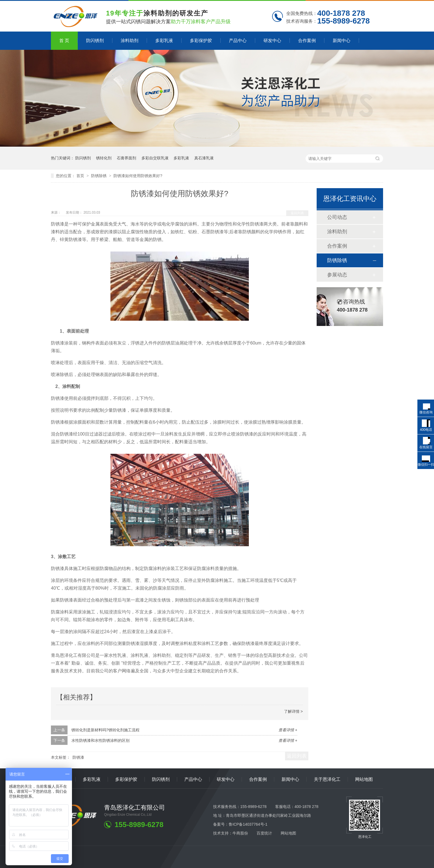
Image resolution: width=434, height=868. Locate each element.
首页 (81, 176)
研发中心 (272, 41)
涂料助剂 (130, 41)
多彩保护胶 (201, 41)
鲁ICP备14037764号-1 (248, 824)
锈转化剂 (104, 158)
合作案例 (307, 41)
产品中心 (238, 41)
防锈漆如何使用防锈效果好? (138, 176)
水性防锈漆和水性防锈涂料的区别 (100, 740)
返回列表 (297, 213)
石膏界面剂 (126, 158)
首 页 (64, 41)
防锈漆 (78, 757)
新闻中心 (342, 41)
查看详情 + (288, 730)
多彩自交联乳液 (155, 158)
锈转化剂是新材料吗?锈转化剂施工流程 (105, 730)
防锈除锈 (99, 176)
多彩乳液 (164, 41)
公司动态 (337, 217)
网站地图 (364, 779)
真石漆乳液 (204, 158)
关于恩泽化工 (327, 779)
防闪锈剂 (95, 41)
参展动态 (337, 275)
